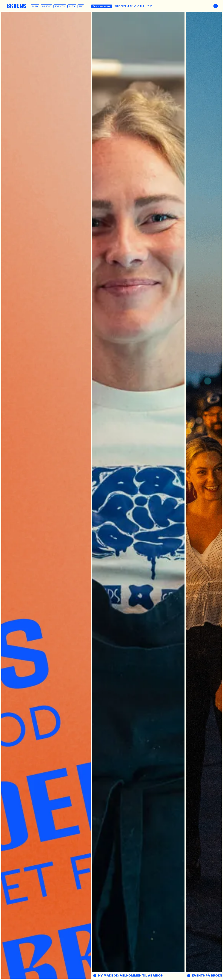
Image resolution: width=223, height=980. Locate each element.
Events (60, 6)
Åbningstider (102, 6)
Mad (35, 6)
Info (72, 6)
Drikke (46, 6)
